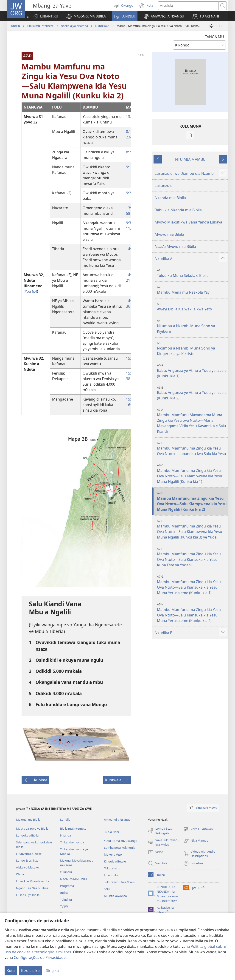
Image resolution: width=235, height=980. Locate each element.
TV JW (64, 906)
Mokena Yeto (113, 854)
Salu (107, 889)
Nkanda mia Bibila (170, 198)
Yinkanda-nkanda (72, 842)
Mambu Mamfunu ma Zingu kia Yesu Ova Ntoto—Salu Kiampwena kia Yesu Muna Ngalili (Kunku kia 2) (192, 501)
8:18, (130, 132)
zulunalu (66, 872)
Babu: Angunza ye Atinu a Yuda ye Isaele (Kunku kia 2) (192, 393)
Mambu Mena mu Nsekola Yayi (192, 290)
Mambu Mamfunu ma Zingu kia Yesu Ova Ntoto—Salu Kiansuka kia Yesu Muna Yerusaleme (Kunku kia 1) (192, 585)
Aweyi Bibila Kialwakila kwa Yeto (192, 307)
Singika (52, 971)
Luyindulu (111, 875)
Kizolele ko (30, 971)
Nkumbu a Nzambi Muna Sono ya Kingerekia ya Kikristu (192, 348)
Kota (11, 971)
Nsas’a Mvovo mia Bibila (175, 246)
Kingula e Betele (115, 861)
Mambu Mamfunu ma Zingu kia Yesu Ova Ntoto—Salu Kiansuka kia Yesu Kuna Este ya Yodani (192, 557)
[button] (86, 16)
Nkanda (66, 835)
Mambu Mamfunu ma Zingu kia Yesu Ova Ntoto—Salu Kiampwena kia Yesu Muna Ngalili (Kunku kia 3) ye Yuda (192, 529)
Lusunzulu (164, 186)
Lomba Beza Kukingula (120, 848)
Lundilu (15, 26)
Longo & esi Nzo (27, 860)
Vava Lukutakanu (199, 829)
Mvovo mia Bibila (169, 234)
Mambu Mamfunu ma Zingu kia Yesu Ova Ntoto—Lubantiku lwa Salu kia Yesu (192, 448)
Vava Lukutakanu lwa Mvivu (164, 842)
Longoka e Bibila (27, 835)
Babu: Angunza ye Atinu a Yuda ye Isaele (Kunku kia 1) (192, 371)
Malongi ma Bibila (28, 820)
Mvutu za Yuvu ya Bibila (32, 828)
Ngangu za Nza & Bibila (32, 888)
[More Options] (221, 26)
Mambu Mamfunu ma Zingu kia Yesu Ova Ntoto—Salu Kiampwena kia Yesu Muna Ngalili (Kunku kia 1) (192, 474)
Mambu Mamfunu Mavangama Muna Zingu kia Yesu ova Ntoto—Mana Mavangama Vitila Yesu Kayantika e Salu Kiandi (192, 421)
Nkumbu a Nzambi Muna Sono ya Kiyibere (192, 326)
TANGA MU (214, 37)
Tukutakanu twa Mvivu (120, 882)
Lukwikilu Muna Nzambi (32, 881)
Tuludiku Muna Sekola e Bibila (192, 273)
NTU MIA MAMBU (190, 159)
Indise (64, 893)
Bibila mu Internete (40, 26)
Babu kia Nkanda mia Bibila (178, 210)
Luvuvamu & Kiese (29, 854)
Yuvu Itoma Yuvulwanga (121, 841)
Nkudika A (102, 26)
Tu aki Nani (111, 832)
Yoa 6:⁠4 (31, 291)
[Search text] (188, 6)
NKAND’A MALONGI (74, 879)
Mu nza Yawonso (115, 896)
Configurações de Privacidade (40, 957)
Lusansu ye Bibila (28, 895)
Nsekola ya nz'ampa (74, 26)
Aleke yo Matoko (28, 867)
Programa (67, 886)
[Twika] (211, 26)
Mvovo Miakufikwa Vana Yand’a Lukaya (188, 222)
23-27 (131, 137)
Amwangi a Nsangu (117, 820)
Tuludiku (66, 900)
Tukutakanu (112, 868)
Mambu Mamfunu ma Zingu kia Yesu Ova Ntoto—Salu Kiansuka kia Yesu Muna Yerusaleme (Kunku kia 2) (192, 613)
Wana (20, 874)
